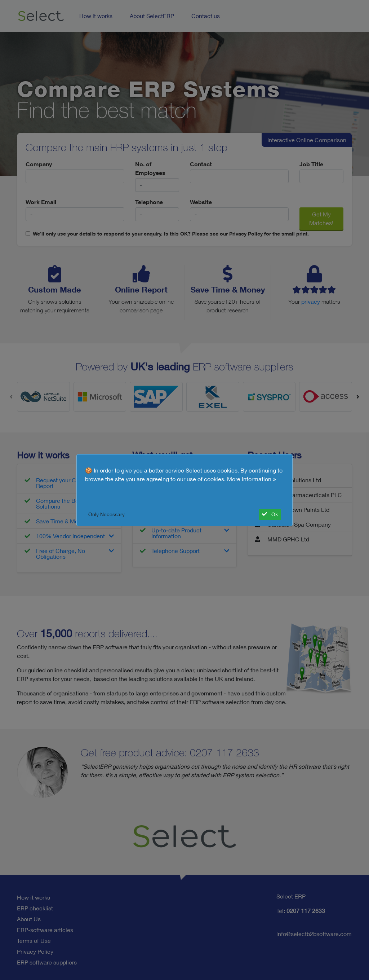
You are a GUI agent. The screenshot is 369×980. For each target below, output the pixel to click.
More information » (252, 479)
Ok (270, 514)
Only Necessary (106, 514)
